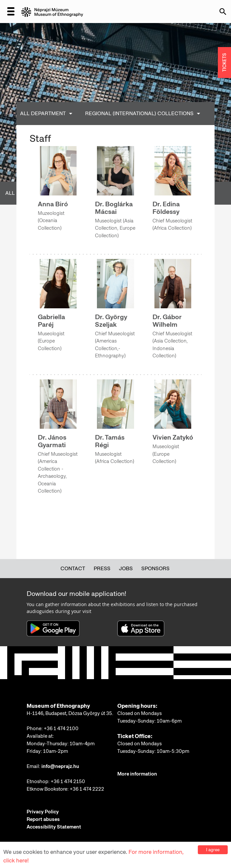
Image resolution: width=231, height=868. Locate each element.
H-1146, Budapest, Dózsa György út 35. (70, 713)
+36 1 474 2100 (61, 728)
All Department (43, 113)
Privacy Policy (43, 812)
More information (137, 774)
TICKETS (224, 63)
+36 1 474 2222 (87, 789)
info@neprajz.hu (60, 766)
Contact (73, 568)
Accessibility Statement (54, 827)
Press (102, 568)
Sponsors (155, 568)
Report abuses (43, 819)
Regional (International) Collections (139, 113)
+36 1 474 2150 (68, 781)
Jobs (126, 568)
